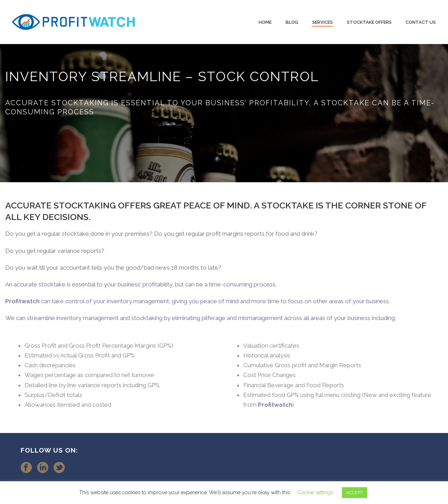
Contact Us (421, 22)
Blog (292, 22)
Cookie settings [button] (315, 492)
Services (323, 22)
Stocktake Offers (369, 22)
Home (265, 22)
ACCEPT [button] (355, 493)
